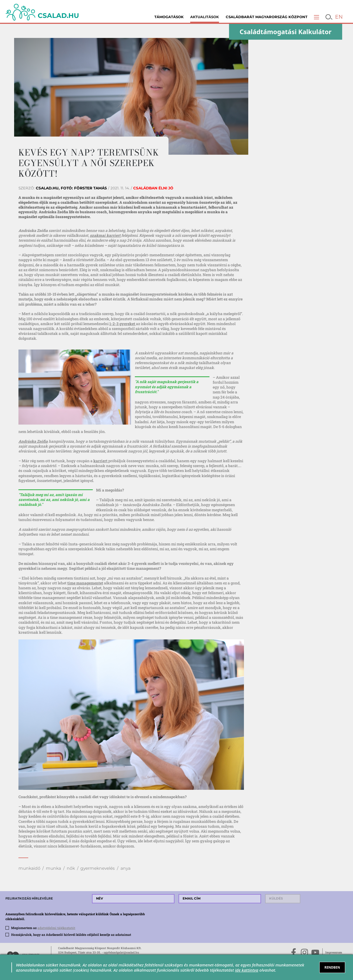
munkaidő (29, 868)
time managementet (85, 583)
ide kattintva (247, 970)
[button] (317, 17)
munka (53, 868)
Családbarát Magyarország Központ (267, 17)
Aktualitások (205, 17)
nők (71, 868)
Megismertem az (43, 928)
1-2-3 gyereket (123, 324)
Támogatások (169, 17)
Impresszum (334, 952)
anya (125, 868)
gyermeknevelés (98, 868)
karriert (101, 461)
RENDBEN (332, 967)
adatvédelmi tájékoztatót (56, 928)
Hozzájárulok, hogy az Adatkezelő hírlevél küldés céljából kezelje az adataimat (71, 935)
